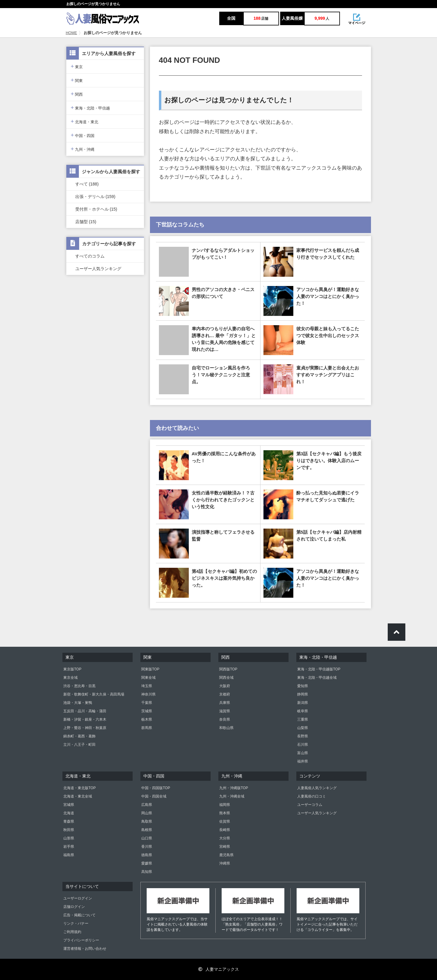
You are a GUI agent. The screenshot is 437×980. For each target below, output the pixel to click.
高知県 (147, 872)
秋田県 (69, 830)
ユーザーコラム (310, 805)
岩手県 (69, 847)
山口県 (147, 838)
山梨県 (303, 728)
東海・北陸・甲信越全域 (317, 678)
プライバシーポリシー (81, 940)
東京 (77, 66)
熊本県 (225, 813)
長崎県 (225, 830)
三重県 (303, 719)
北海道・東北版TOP (79, 788)
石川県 (303, 745)
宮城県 (69, 805)
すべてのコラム (90, 256)
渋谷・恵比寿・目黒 (79, 686)
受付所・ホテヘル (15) (96, 209)
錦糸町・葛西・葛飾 (79, 736)
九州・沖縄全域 (232, 796)
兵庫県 (225, 703)
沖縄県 (225, 863)
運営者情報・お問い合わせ (85, 949)
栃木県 (147, 719)
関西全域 (226, 678)
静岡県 (303, 694)
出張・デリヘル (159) (95, 197)
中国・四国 (83, 135)
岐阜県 (303, 711)
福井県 (303, 761)
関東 (77, 80)
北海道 (69, 813)
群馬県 (147, 728)
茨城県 (147, 711)
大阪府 (225, 686)
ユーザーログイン (78, 898)
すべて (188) (87, 184)
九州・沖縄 (83, 149)
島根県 (147, 830)
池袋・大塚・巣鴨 (78, 703)
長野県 (303, 736)
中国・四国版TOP (156, 788)
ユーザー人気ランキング (98, 269)
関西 (77, 94)
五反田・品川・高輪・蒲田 (85, 711)
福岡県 (225, 805)
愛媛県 (147, 863)
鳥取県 (147, 821)
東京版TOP (72, 669)
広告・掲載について (79, 915)
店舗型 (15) (86, 222)
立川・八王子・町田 (79, 745)
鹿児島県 (226, 855)
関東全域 (148, 678)
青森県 (69, 821)
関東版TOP (150, 669)
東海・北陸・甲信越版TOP (319, 669)
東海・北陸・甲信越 (91, 108)
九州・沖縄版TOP (234, 788)
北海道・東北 (85, 121)
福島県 (69, 855)
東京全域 (70, 678)
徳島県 (147, 855)
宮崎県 (225, 847)
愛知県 (303, 686)
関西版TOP (228, 669)
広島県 (147, 805)
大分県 (225, 838)
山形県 (69, 838)
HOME (71, 33)
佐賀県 (225, 821)
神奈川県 (148, 694)
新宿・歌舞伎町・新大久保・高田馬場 (94, 694)
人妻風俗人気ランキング (317, 788)
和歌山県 (226, 728)
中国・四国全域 (154, 796)
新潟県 (303, 703)
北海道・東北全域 (78, 796)
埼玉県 (147, 686)
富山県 (303, 753)
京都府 (225, 694)
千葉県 (147, 703)
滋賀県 (225, 711)
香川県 (147, 847)
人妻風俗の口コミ (312, 796)
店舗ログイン (74, 907)
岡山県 (147, 813)
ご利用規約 (72, 932)
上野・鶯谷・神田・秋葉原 (85, 728)
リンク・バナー (76, 923)
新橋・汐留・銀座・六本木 (85, 719)
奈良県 (225, 719)
